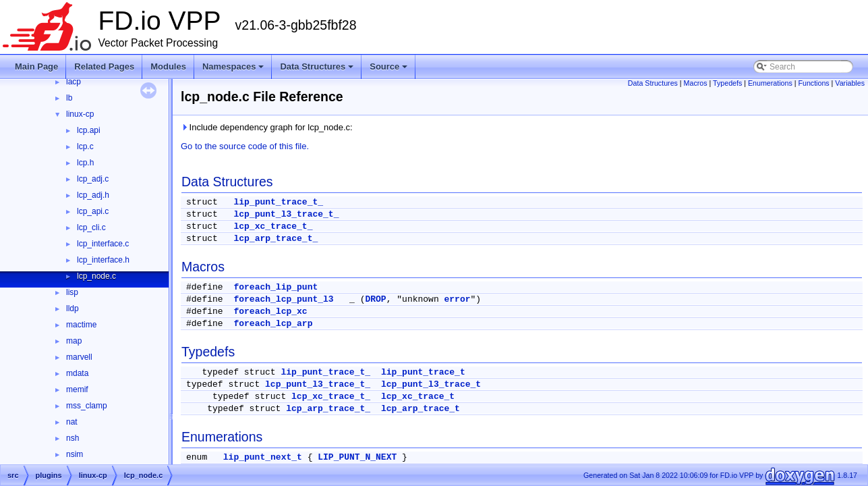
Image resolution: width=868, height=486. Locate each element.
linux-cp (80, 114)
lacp (74, 82)
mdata (77, 373)
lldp (73, 308)
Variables (850, 83)
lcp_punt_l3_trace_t (431, 384)
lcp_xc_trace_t (418, 397)
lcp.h (85, 163)
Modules (168, 66)
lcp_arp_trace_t (421, 409)
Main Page (36, 66)
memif (77, 389)
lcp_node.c (96, 276)
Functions (813, 83)
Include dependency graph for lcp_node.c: (267, 127)
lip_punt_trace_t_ (278, 202)
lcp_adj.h (93, 195)
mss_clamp (87, 406)
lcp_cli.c (91, 227)
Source (388, 66)
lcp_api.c (93, 211)
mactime (81, 325)
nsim (75, 454)
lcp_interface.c (103, 244)
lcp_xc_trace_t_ (273, 226)
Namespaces (233, 66)
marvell (79, 357)
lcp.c (85, 146)
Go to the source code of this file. (245, 146)
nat (72, 422)
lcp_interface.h (103, 260)
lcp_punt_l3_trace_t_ (286, 214)
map (74, 341)
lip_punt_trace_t (423, 372)
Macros (696, 83)
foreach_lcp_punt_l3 (283, 299)
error (458, 299)
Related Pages (104, 66)
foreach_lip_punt (276, 287)
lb (69, 98)
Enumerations (770, 83)
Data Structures (317, 66)
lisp (72, 292)
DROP (375, 299)
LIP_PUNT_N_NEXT (357, 457)
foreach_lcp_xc (270, 312)
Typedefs (727, 83)
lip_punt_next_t (263, 457)
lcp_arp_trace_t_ (276, 239)
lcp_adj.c (93, 179)
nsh (73, 438)
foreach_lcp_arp (273, 324)
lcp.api (89, 130)
